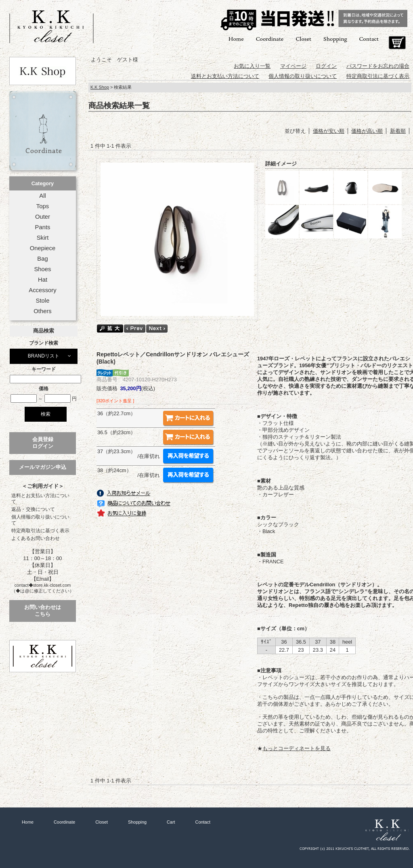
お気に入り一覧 (252, 66)
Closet (303, 39)
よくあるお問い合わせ (36, 538)
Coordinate (270, 39)
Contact (369, 39)
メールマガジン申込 (43, 467)
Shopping (335, 39)
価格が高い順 (367, 131)
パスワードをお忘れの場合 (378, 66)
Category (43, 183)
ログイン (326, 66)
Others (43, 311)
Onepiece (43, 248)
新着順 (398, 131)
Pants (43, 227)
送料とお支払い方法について (40, 499)
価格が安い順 (329, 131)
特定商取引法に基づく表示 (40, 531)
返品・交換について (33, 509)
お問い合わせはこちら (43, 611)
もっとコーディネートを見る (297, 748)
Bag (42, 259)
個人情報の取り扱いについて (40, 520)
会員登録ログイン (43, 443)
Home (236, 39)
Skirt (43, 238)
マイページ (293, 66)
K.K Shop (100, 87)
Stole (43, 301)
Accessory (42, 290)
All (42, 196)
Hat (43, 280)
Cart (397, 43)
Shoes (42, 269)
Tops (43, 206)
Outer (43, 217)
